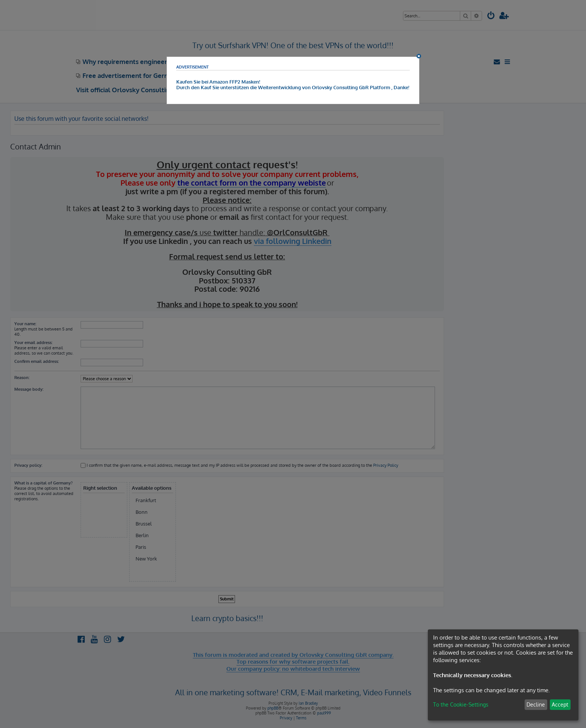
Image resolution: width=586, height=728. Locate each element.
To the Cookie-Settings (461, 704)
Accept (560, 704)
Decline (536, 704)
